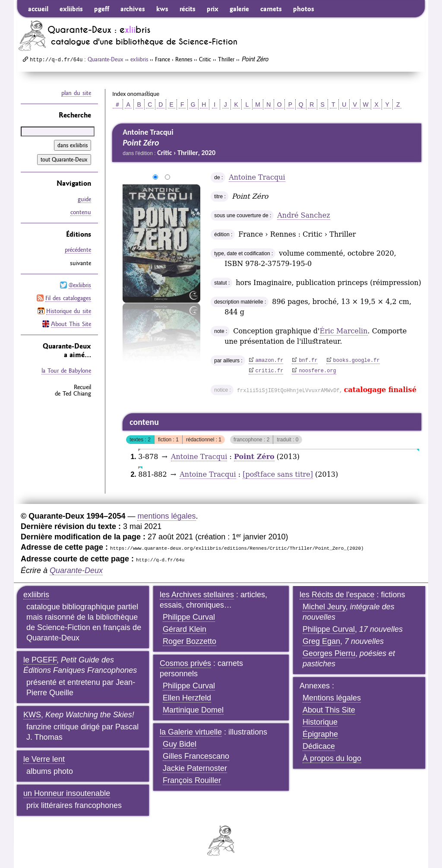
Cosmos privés (185, 663)
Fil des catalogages (68, 298)
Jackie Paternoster (195, 768)
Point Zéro (254, 457)
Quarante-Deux (106, 59)
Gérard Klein (185, 629)
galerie (239, 9)
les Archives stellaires (197, 595)
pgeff (102, 9)
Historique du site (69, 310)
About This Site (71, 323)
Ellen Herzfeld (187, 698)
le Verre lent (44, 759)
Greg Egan (321, 641)
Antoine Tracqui (257, 177)
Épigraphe (320, 734)
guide (84, 199)
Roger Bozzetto (189, 641)
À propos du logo (332, 758)
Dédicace (319, 746)
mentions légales (166, 516)
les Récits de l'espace (337, 595)
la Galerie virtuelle (191, 732)
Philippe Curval (189, 617)
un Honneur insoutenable (67, 793)
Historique (320, 722)
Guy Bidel (180, 744)
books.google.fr (357, 361)
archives (133, 9)
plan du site (76, 93)
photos (304, 9)
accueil (38, 9)
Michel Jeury (324, 607)
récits (188, 9)
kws (162, 9)
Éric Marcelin (344, 331)
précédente (78, 250)
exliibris (71, 9)
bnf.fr (308, 361)
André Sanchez (303, 215)
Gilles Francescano (196, 756)
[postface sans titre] (278, 474)
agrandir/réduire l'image (117, 177)
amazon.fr (270, 361)
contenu (81, 212)
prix (213, 9)
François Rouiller (192, 780)
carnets (271, 9)
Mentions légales (332, 698)
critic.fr (270, 371)
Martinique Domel (193, 710)
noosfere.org (317, 371)
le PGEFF (40, 660)
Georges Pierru (329, 653)
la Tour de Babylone (66, 370)
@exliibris (80, 285)
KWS (32, 715)
